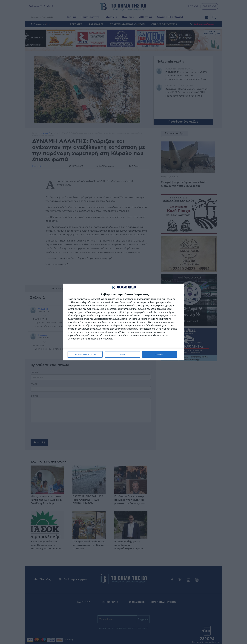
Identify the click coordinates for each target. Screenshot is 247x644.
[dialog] (123, 322)
